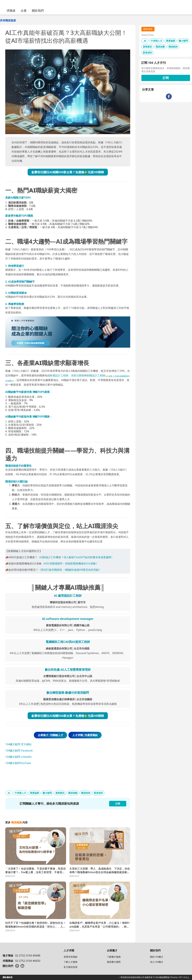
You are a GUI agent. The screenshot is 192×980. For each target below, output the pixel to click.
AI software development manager (68, 619)
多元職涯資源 (71, 967)
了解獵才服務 (114, 957)
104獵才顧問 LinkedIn (18, 757)
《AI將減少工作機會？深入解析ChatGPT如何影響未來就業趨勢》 (76, 557)
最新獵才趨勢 (114, 962)
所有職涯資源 (8, 20)
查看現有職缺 (71, 957)
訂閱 (166, 78)
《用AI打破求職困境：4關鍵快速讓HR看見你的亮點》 (70, 570)
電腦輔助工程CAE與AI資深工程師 (68, 642)
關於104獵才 (157, 957)
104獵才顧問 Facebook (19, 751)
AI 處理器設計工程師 (68, 596)
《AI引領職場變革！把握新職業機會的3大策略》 (70, 563)
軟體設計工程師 (59, 375)
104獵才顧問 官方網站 (18, 744)
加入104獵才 (157, 962)
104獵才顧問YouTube (18, 763)
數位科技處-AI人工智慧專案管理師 (68, 669)
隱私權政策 (8, 977)
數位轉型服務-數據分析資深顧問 (68, 693)
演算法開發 (78, 375)
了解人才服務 (71, 962)
